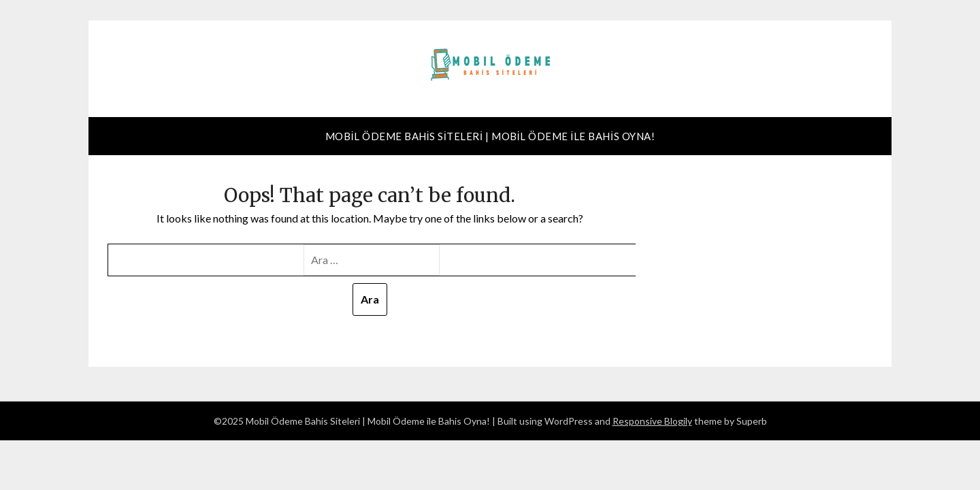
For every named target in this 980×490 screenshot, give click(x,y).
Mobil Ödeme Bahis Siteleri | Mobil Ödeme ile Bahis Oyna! (490, 136)
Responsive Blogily (652, 421)
